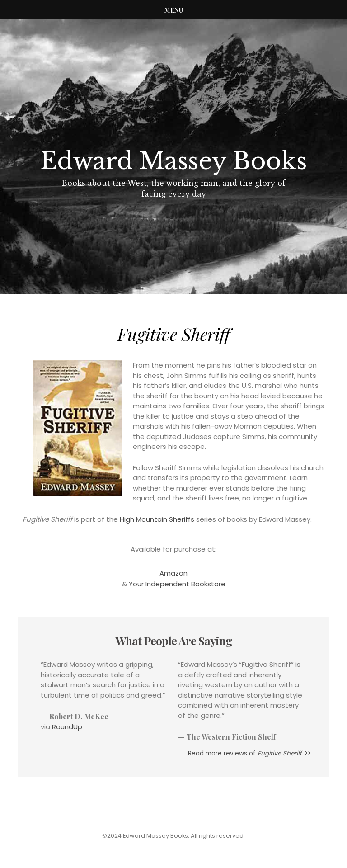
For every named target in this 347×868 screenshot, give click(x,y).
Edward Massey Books (173, 161)
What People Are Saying (174, 640)
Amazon (173, 573)
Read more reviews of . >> (249, 753)
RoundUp (67, 727)
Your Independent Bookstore (177, 584)
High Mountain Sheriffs (157, 519)
